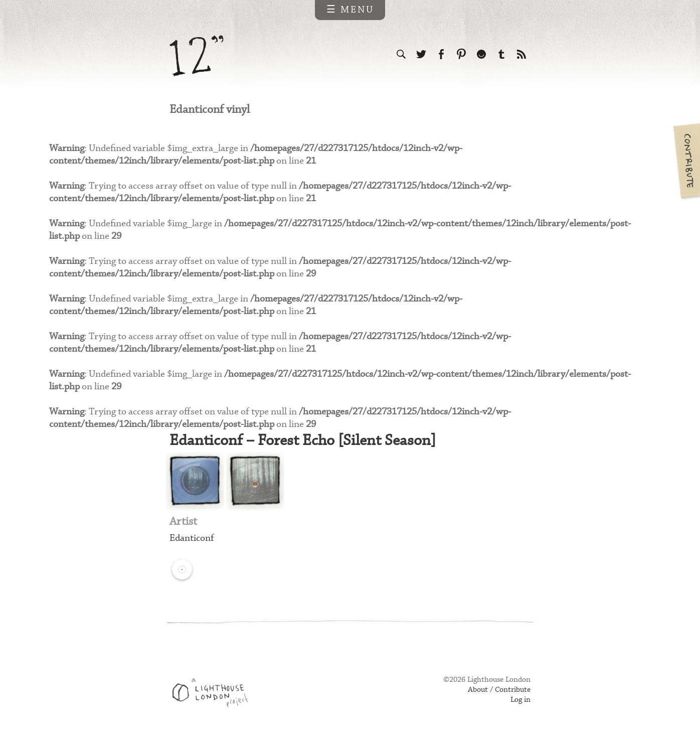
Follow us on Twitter (421, 54)
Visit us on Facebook (441, 54)
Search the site (401, 54)
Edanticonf (192, 538)
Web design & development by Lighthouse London (214, 694)
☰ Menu (350, 10)
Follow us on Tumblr (501, 54)
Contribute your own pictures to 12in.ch (686, 161)
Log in (520, 700)
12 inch (197, 56)
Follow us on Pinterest (461, 54)
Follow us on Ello (481, 54)
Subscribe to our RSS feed (521, 54)
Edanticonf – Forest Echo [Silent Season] (303, 441)
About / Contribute (499, 690)
